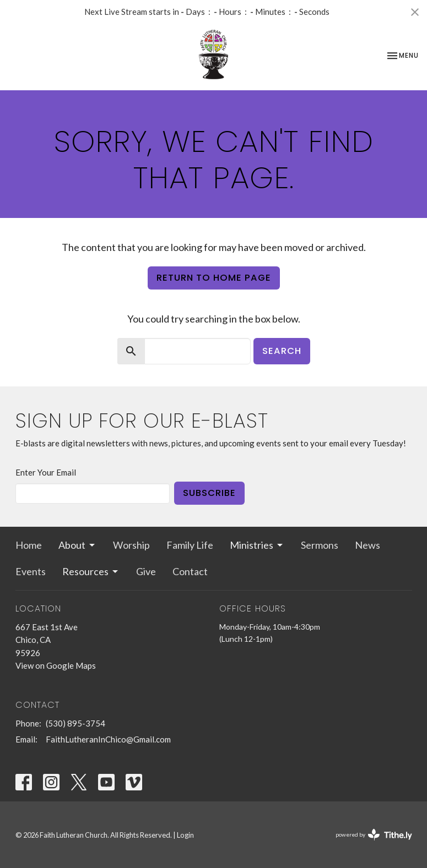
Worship (131, 545)
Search (282, 351)
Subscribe (209, 493)
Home (29, 545)
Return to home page (214, 278)
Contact (190, 571)
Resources (91, 571)
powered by (374, 835)
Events (31, 571)
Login (185, 835)
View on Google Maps (56, 665)
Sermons (320, 545)
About (77, 545)
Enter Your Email (46, 472)
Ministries (257, 545)
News (367, 545)
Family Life (190, 545)
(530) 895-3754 (75, 723)
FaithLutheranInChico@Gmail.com (108, 739)
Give (146, 571)
